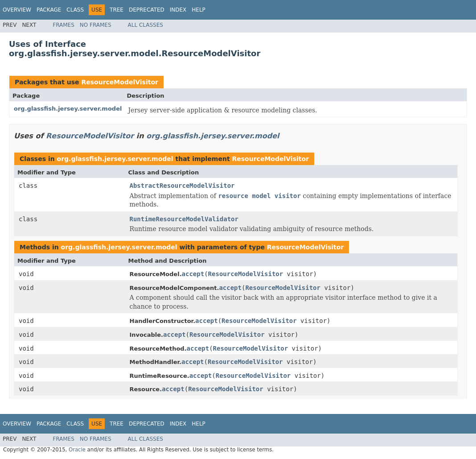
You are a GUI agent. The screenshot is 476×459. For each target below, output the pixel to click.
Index (178, 10)
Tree (117, 10)
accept (193, 274)
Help (199, 10)
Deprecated (147, 10)
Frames (64, 25)
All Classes (146, 25)
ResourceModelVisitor (120, 82)
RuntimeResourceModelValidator (184, 219)
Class (75, 10)
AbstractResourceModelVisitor (182, 186)
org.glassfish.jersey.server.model (68, 109)
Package (49, 10)
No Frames (96, 25)
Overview (17, 10)
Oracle (77, 450)
